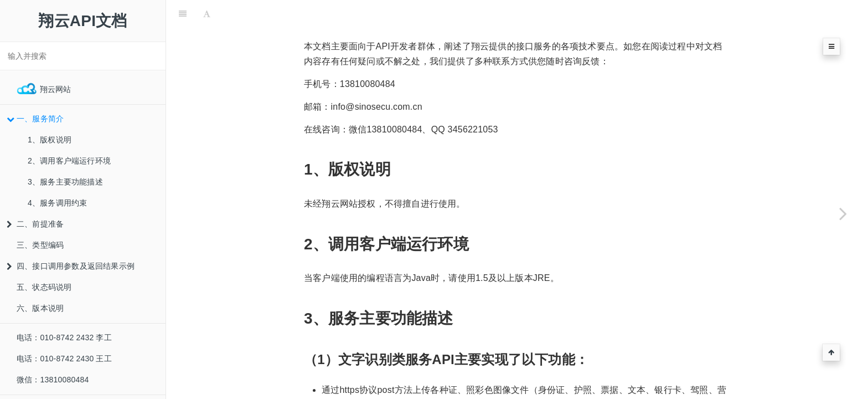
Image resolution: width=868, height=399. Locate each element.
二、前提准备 (35, 224)
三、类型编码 (40, 245)
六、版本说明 (40, 308)
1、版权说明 (50, 140)
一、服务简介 (35, 119)
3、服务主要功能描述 (65, 182)
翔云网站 (44, 89)
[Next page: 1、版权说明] (843, 213)
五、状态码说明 (44, 287)
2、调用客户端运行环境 (69, 161)
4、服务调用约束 (57, 203)
